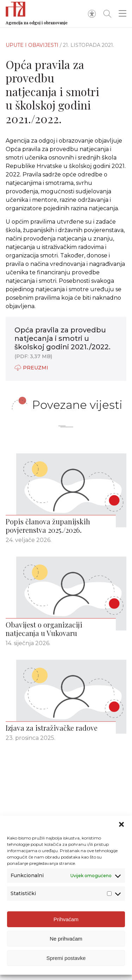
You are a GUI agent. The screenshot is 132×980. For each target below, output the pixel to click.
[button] (121, 824)
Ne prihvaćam (66, 939)
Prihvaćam (66, 919)
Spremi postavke (66, 958)
